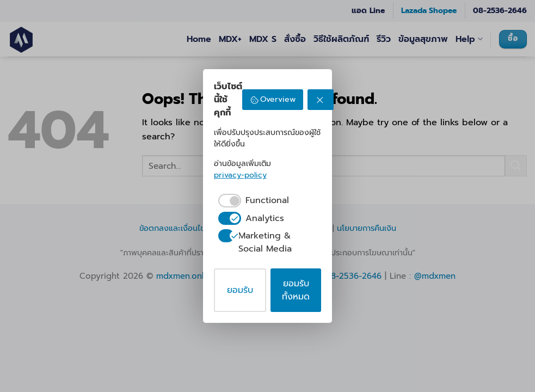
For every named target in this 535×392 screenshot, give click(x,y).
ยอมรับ (240, 290)
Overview (273, 99)
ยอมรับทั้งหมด (296, 290)
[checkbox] (251, 200)
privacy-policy (240, 175)
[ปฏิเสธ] (321, 100)
